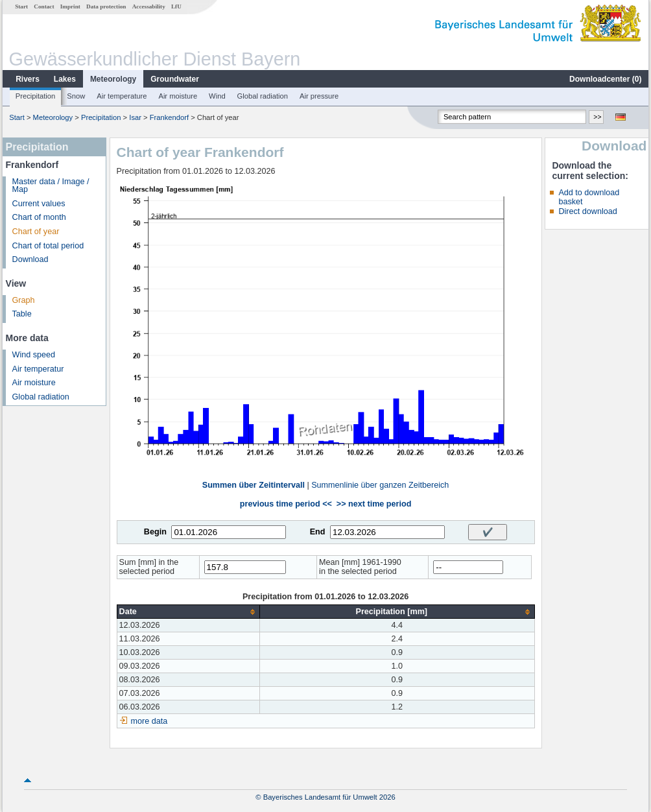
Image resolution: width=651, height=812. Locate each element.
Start (21, 6)
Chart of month (39, 217)
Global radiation (263, 96)
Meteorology (113, 79)
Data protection (106, 6)
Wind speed (34, 355)
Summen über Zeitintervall (254, 485)
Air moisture (178, 96)
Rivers (28, 79)
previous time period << (286, 504)
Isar (135, 117)
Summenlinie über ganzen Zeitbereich (380, 485)
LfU (176, 6)
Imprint (70, 6)
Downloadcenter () (605, 79)
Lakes (65, 79)
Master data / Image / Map (51, 186)
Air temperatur (38, 369)
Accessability (149, 6)
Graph (24, 300)
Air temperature (122, 96)
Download (30, 259)
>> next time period (374, 504)
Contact (44, 6)
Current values (39, 204)
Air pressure (319, 96)
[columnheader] (188, 612)
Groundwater (175, 79)
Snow (76, 96)
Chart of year (36, 232)
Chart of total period (48, 246)
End (318, 532)
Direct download (587, 211)
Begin (155, 532)
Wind (217, 96)
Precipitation (36, 96)
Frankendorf (169, 117)
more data (149, 721)
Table (22, 314)
